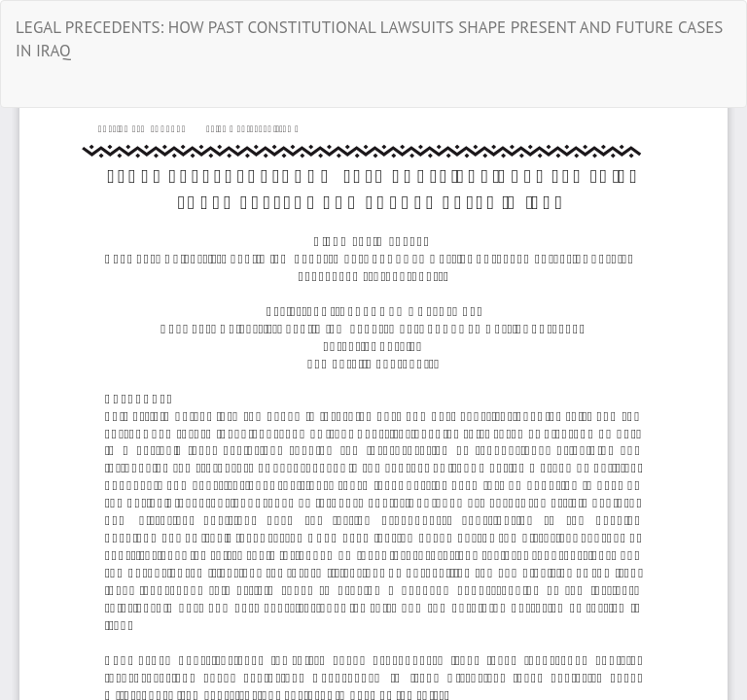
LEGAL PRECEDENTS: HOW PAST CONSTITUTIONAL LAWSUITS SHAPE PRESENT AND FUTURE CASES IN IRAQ (369, 39)
